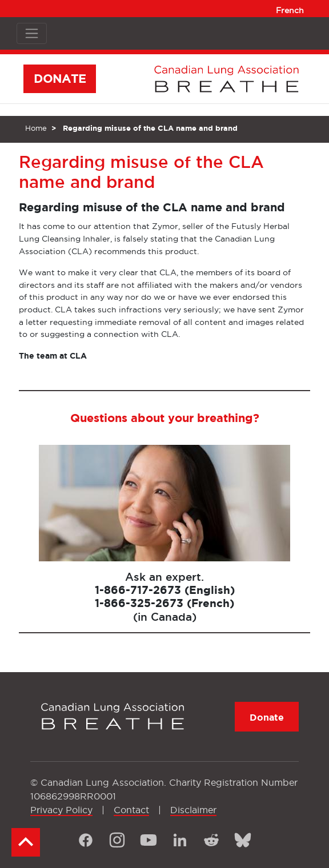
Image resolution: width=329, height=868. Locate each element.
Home (36, 128)
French (290, 10)
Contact (131, 810)
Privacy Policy (61, 810)
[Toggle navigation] (32, 33)
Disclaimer (193, 810)
